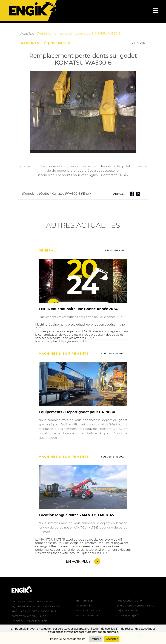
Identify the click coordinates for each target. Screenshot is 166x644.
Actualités (27, 34)
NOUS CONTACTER (88, 615)
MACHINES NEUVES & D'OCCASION (34, 611)
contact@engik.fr (128, 615)
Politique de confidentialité (68, 639)
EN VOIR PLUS (78, 561)
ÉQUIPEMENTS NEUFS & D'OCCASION (36, 606)
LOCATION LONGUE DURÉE (29, 621)
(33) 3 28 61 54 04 (127, 611)
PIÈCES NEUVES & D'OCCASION (32, 601)
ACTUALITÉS (84, 606)
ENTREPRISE (85, 601)
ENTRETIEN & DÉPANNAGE (29, 616)
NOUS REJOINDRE (88, 611)
